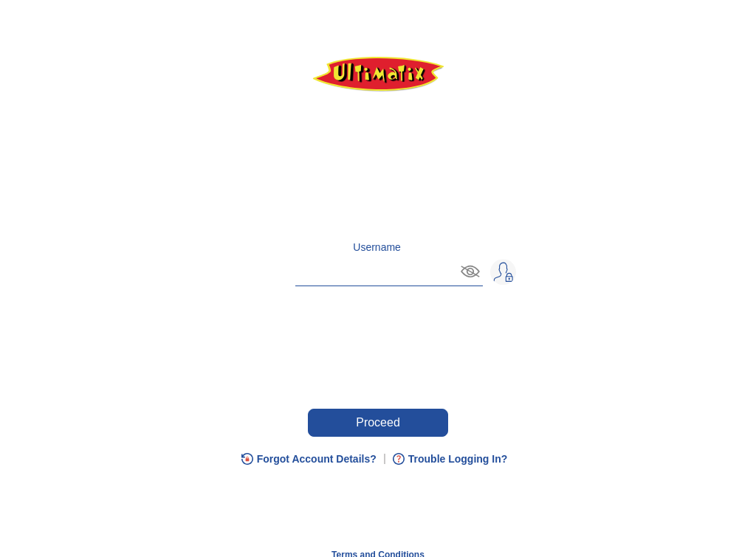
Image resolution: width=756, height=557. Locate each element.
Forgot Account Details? (317, 459)
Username (377, 247)
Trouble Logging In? (458, 459)
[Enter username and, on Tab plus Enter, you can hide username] (363, 270)
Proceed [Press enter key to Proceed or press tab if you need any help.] (378, 422)
